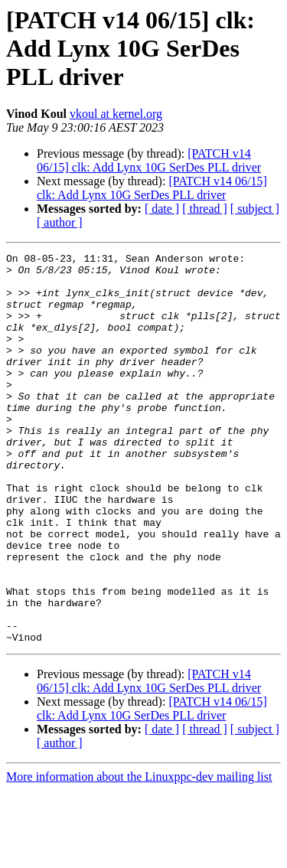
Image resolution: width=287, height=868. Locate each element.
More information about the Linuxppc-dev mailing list (139, 855)
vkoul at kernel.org (116, 114)
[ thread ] (205, 209)
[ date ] (162, 209)
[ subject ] (255, 209)
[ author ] (60, 222)
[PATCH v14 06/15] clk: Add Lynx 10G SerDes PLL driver (149, 160)
